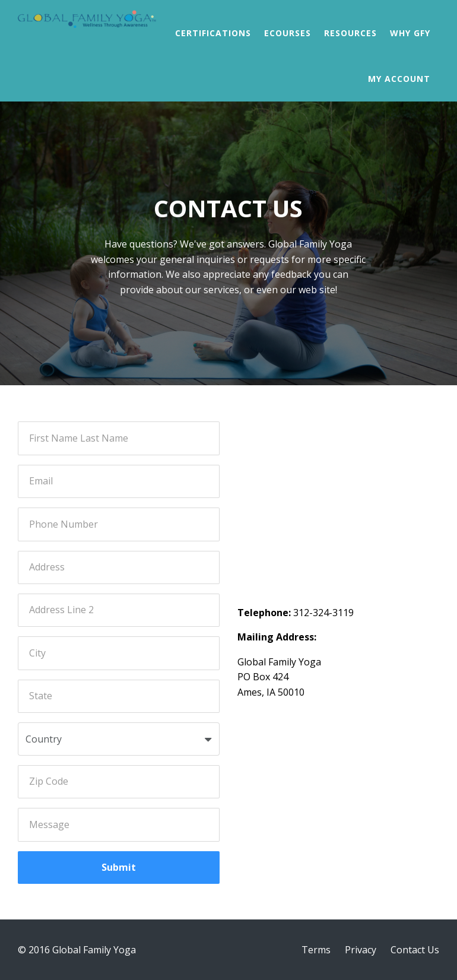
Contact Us (415, 950)
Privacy (361, 950)
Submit (119, 867)
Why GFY (410, 33)
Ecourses (288, 33)
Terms (316, 950)
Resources (350, 33)
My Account (399, 79)
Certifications (213, 33)
